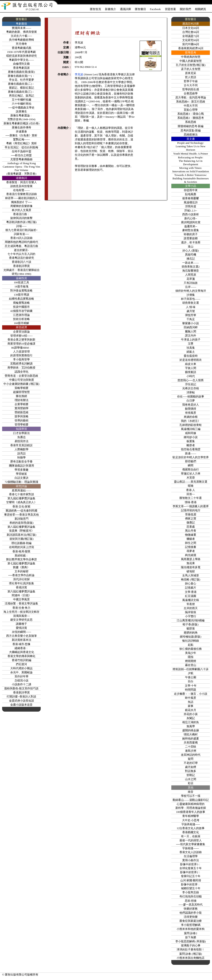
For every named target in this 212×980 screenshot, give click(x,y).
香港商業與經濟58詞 (191, 48)
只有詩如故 (191, 283)
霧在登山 (191, 665)
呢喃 (191, 486)
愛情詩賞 (21, 628)
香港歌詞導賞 (21, 266)
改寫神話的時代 (191, 755)
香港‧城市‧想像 (21, 644)
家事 (191, 706)
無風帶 (191, 726)
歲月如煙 (191, 767)
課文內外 (191, 335)
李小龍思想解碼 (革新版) (191, 941)
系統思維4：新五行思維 (191, 102)
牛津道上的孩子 (191, 340)
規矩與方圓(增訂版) (22, 539)
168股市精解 (21, 323)
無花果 (191, 563)
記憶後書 (191, 547)
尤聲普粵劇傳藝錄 (21, 159)
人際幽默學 (22, 449)
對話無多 (191, 771)
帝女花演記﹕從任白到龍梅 (21, 147)
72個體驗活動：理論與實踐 (21, 482)
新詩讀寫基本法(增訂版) (22, 535)
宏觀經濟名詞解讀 (21, 364)
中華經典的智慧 (191, 57)
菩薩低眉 (191, 514)
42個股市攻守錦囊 (21, 311)
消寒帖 (191, 392)
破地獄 (191, 571)
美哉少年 (191, 653)
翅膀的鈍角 (191, 633)
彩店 (191, 783)
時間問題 (191, 690)
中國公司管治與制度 (22, 380)
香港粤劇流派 (21, 68)
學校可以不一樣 (191, 796)
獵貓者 (191, 539)
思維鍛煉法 (191, 135)
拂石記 (191, 259)
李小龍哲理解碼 (191, 925)
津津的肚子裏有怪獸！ (191, 950)
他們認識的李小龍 (191, 913)
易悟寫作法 (22, 441)
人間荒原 (191, 275)
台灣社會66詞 (191, 32)
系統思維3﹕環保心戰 (191, 114)
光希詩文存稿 (191, 388)
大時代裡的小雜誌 (21, 668)
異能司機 (191, 255)
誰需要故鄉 (191, 238)
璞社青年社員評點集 (22, 583)
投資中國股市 (21, 307)
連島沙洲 (191, 751)
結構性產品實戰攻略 (22, 299)
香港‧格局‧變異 (21, 551)
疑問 (191, 759)
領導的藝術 (22, 420)
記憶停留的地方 (191, 510)
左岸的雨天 (191, 608)
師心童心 (191, 584)
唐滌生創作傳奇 (22, 127)
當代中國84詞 (191, 44)
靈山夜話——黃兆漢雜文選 (191, 482)
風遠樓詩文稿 (191, 600)
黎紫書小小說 (191, 323)
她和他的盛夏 (191, 738)
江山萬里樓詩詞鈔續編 (191, 620)
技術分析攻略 (21, 319)
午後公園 (191, 677)
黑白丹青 (191, 531)
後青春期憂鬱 (191, 198)
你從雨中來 (191, 190)
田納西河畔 (191, 327)
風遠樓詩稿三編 (191, 429)
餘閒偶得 (191, 409)
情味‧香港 (191, 502)
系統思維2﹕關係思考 (191, 118)
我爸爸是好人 (191, 405)
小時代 (191, 376)
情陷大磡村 (191, 734)
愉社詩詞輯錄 (191, 641)
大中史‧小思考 (191, 820)
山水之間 (191, 779)
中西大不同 (191, 106)
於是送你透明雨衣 (191, 360)
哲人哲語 (191, 77)
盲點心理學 (191, 110)
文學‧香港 (191, 592)
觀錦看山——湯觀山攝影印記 (191, 800)
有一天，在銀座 (191, 836)
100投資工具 (21, 282)
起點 (191, 645)
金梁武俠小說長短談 (22, 701)
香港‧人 (191, 490)
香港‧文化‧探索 (21, 506)
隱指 (191, 657)
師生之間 (191, 543)
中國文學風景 (21, 599)
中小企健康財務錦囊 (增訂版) (21, 384)
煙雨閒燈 (191, 661)
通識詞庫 (125, 9)
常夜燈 (191, 604)
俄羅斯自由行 (191, 469)
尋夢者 (191, 551)
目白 (191, 681)
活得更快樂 (191, 917)
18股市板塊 (22, 286)
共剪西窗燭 (191, 743)
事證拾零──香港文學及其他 (21, 515)
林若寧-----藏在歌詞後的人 (21, 198)
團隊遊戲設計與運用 (22, 466)
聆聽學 (22, 457)
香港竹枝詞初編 (22, 660)
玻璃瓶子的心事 (191, 945)
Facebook (155, 9)
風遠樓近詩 (191, 202)
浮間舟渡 (191, 206)
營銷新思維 (22, 412)
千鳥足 (191, 319)
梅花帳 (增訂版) (191, 579)
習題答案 (170, 9)
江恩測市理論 (21, 315)
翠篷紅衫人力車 (191, 474)
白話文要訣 (22, 478)
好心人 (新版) (191, 251)
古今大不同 (191, 85)
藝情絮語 (191, 372)
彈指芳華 (191, 315)
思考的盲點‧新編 (191, 130)
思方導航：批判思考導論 (191, 97)
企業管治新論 (21, 332)
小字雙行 (191, 616)
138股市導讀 (21, 295)
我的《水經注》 (191, 421)
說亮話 (22, 453)
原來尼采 (191, 73)
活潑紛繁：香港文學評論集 (21, 603)
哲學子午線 (191, 81)
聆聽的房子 (191, 234)
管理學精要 (22, 425)
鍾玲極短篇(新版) (191, 637)
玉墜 (191, 344)
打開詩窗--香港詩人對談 (22, 697)
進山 (191, 246)
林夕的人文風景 (22, 210)
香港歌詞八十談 (22, 262)
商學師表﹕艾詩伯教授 (21, 368)
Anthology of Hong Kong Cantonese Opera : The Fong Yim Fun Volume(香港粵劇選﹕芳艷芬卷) (21, 168)
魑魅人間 (191, 331)
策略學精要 (22, 388)
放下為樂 (191, 937)
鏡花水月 (191, 710)
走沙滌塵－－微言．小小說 (191, 694)
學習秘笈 (21, 474)
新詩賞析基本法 (22, 640)
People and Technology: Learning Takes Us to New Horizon (191, 146)
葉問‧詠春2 (191, 933)
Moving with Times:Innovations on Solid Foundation (191, 170)
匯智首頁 (96, 9)
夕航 (191, 673)
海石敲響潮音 (191, 271)
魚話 (191, 702)
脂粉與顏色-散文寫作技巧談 (21, 688)
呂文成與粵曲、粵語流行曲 (21, 246)
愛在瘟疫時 (191, 356)
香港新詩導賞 (21, 692)
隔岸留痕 (191, 612)
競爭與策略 (22, 416)
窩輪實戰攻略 (21, 303)
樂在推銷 (21, 396)
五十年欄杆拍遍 (22, 100)
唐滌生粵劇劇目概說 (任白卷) (21, 123)
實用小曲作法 (191, 860)
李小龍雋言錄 (191, 892)
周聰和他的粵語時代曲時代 (21, 242)
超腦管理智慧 (21, 392)
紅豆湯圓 (191, 596)
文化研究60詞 (191, 40)
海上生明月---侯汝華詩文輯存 (22, 612)
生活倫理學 (191, 856)
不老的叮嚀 (191, 763)
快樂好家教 (191, 909)
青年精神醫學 (191, 816)
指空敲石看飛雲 (191, 449)
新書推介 (110, 9)
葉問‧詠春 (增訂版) (191, 954)
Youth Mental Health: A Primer (191, 154)
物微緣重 (191, 535)
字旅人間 (191, 368)
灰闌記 (191, 718)
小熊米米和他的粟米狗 (191, 929)
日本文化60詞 (191, 28)
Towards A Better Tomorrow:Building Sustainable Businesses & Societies (191, 178)
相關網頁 (200, 9)
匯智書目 (140, 9)
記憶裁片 (191, 588)
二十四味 (191, 747)
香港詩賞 (21, 587)
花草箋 (191, 279)
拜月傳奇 (21, 44)
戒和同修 (191, 433)
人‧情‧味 (191, 307)
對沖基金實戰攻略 (21, 291)
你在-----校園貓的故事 (191, 396)
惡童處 (191, 527)
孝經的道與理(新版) (22, 523)
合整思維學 (191, 93)
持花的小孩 (191, 714)
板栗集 (191, 441)
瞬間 (191, 465)
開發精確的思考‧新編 (191, 126)
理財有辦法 (22, 400)
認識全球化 (22, 372)
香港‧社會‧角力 (21, 608)
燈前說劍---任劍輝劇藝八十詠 (191, 669)
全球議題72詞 (191, 36)
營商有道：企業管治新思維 (21, 376)
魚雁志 (22, 437)
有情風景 (191, 413)
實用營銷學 (22, 408)
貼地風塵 (191, 194)
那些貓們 (191, 461)
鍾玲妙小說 (191, 437)
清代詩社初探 (21, 579)
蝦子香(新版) (191, 624)
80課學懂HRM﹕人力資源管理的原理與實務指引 (21, 352)
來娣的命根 (191, 417)
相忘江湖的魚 (191, 722)
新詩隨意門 (22, 519)
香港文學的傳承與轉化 (21, 656)
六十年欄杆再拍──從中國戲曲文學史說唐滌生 (21, 108)
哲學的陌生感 (191, 89)
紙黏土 (191, 352)
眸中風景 (191, 698)
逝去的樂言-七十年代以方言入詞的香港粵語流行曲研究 (21, 254)
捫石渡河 (21, 664)
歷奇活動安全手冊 (21, 462)
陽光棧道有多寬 (191, 567)
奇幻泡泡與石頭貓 (191, 896)
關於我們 (185, 9)
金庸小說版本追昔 (21, 705)
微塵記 (191, 523)
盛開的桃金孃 (191, 730)
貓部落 (191, 628)
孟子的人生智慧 (191, 69)
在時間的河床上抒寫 (22, 547)
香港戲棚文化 (191, 832)
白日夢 (191, 401)
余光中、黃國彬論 (21, 672)
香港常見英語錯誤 (21, 445)
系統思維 (191, 122)
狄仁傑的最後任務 (191, 649)
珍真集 (191, 348)
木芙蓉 (191, 478)
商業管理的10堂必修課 (21, 344)
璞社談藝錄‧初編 (21, 543)
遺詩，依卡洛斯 (191, 242)
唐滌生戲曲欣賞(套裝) (21, 72)
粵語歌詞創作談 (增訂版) (21, 222)
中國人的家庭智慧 (191, 61)
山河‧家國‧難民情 (191, 880)
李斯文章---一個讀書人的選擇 (191, 506)
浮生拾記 (191, 384)
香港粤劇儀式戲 (22, 48)
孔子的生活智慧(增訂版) (191, 65)
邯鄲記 (191, 775)
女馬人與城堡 (191, 575)
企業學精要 (22, 404)
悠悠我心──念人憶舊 (191, 380)
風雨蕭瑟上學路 (191, 559)
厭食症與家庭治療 (191, 921)
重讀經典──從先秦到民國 (21, 511)
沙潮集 (191, 295)
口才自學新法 (21, 433)
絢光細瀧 (191, 555)
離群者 (191, 445)
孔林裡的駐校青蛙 (191, 425)
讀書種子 (21, 624)
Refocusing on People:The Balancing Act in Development (191, 161)
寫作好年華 (22, 676)
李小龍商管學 (21, 359)
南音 (191, 792)
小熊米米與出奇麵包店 (191, 958)
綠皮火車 (191, 364)
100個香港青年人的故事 (191, 812)
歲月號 (191, 311)
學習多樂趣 (22, 470)
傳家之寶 (191, 518)
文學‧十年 (191, 686)
